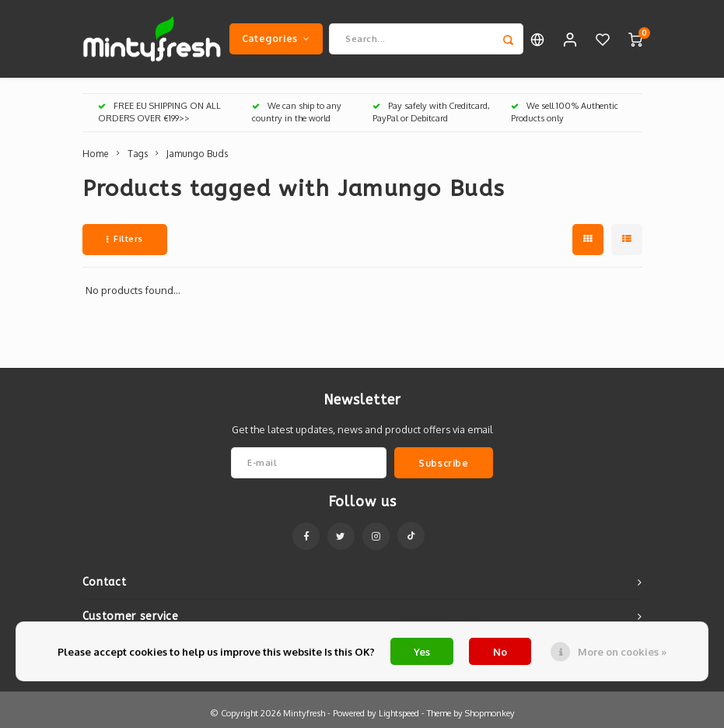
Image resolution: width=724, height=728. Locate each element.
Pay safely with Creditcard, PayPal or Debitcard (431, 112)
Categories (276, 38)
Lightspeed (399, 713)
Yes (422, 652)
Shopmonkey (490, 713)
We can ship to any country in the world (297, 112)
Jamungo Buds (197, 154)
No (500, 652)
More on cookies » (622, 652)
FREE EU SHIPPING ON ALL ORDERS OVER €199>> (159, 112)
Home (96, 154)
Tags (138, 154)
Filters (125, 239)
